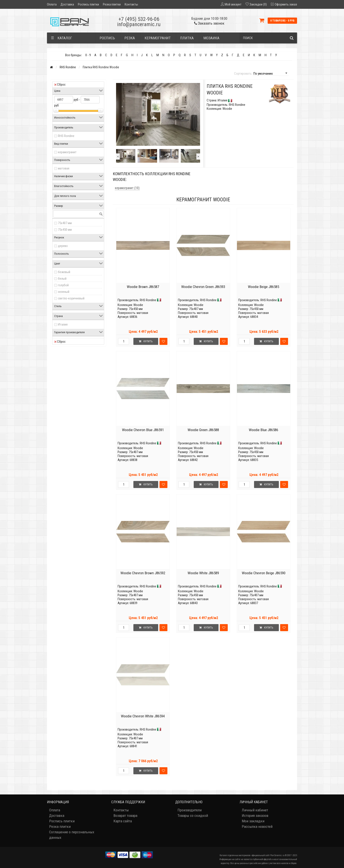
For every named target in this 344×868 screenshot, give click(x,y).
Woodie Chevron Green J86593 (203, 287)
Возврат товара (125, 816)
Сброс (60, 85)
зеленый (64, 292)
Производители (190, 810)
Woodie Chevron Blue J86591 (143, 430)
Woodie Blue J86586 (263, 430)
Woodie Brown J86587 (143, 287)
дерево (63, 246)
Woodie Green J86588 (203, 430)
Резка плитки (112, 4)
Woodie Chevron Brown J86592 (143, 573)
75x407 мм (65, 223)
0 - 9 (88, 55)
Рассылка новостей (257, 827)
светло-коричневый (71, 298)
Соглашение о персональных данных (72, 835)
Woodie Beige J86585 (263, 287)
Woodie (138, 305)
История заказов (255, 816)
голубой (63, 285)
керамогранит (67, 152)
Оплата (52, 4)
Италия (63, 324)
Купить (146, 341)
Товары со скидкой (193, 816)
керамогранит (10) (127, 188)
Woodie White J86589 (203, 573)
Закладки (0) (258, 4)
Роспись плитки (88, 4)
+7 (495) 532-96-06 (139, 19)
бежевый (64, 272)
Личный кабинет (255, 810)
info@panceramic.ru (139, 24)
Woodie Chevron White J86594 (143, 716)
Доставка (67, 4)
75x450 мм (65, 230)
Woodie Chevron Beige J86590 (264, 573)
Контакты (131, 4)
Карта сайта (123, 821)
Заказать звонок (209, 23)
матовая (64, 168)
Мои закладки (253, 821)
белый (62, 279)
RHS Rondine (68, 67)
